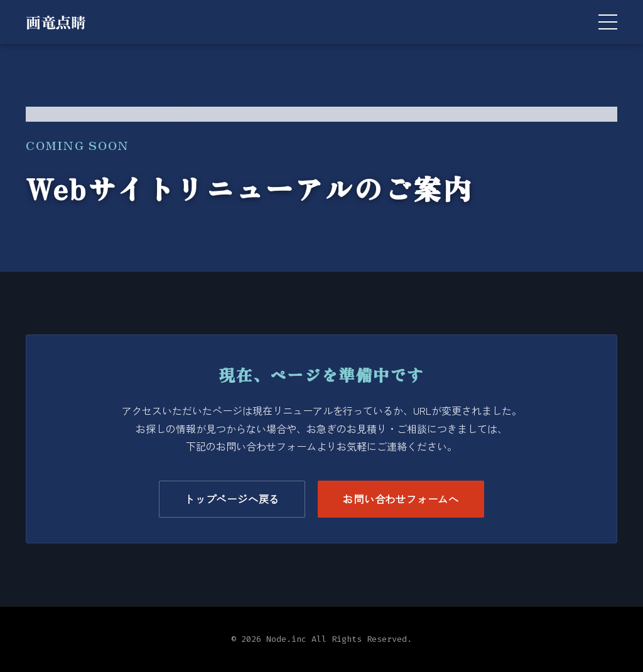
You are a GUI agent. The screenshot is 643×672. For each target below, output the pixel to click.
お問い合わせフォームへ (401, 499)
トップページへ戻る (232, 499)
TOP (35, 114)
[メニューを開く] (608, 22)
